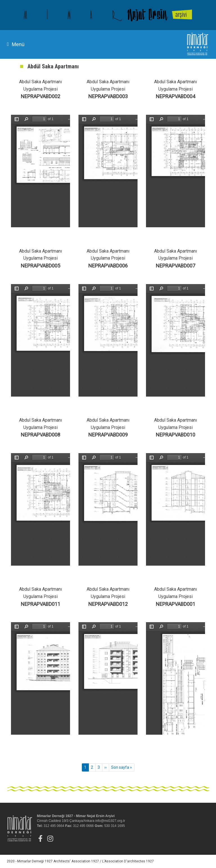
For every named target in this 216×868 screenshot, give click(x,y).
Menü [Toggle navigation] (16, 44)
